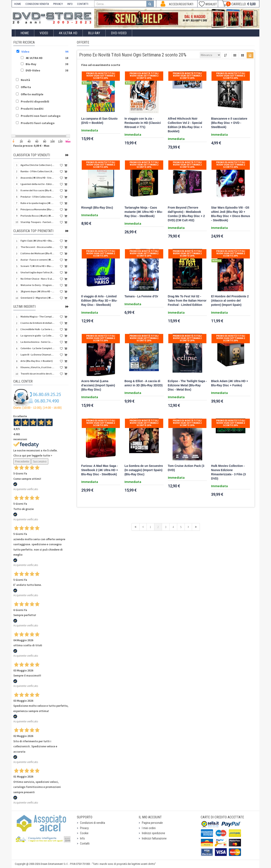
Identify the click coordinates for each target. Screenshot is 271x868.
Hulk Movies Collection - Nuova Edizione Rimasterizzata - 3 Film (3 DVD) (228, 472)
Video (44, 33)
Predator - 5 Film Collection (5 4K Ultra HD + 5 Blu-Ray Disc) (37, 197)
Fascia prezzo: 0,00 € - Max (31, 146)
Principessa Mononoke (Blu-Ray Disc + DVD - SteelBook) (37, 209)
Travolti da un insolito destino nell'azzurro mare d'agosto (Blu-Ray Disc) (37, 374)
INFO (70, 4)
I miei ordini (149, 828)
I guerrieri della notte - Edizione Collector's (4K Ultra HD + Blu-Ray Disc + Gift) (37, 184)
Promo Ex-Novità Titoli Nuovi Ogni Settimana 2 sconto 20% (101, 76)
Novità (25, 80)
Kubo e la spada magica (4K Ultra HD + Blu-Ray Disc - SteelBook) (37, 203)
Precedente (22, 461)
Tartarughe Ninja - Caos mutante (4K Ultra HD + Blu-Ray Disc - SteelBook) (144, 212)
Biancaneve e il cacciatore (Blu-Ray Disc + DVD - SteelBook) (229, 123)
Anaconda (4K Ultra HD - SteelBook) (37, 178)
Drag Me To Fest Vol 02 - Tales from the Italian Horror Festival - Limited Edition (187, 301)
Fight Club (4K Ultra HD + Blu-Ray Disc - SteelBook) (37, 241)
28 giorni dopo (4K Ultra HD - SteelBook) (37, 291)
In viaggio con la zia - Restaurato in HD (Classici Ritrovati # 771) (143, 123)
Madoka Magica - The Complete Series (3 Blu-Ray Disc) (37, 316)
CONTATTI (83, 4)
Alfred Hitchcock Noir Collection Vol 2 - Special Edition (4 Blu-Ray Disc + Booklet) (185, 125)
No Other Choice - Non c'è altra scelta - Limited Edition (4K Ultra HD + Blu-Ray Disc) (37, 279)
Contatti (85, 843)
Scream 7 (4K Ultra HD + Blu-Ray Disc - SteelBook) (37, 266)
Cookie (84, 833)
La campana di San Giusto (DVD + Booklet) (100, 121)
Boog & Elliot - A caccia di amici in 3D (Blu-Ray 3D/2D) (144, 383)
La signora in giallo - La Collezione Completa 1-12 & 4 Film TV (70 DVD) (37, 336)
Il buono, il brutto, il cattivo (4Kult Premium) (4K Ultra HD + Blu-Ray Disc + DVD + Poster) (37, 367)
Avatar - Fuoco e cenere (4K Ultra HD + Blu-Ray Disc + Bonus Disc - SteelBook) (37, 260)
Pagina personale (152, 823)
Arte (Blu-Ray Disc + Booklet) (37, 361)
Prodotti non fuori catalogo (41, 116)
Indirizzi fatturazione (154, 838)
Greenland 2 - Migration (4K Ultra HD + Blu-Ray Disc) (37, 298)
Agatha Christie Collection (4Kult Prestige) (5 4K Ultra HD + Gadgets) (37, 165)
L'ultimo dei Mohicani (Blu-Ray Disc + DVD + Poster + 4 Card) (37, 253)
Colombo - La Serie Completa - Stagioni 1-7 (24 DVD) (37, 348)
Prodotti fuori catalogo (38, 123)
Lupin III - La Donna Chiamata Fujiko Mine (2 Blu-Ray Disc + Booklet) (37, 355)
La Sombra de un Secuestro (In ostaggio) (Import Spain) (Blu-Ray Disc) (144, 470)
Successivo (40, 461)
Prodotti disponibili (35, 101)
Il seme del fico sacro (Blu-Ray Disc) (37, 190)
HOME (18, 4)
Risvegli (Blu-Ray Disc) (97, 208)
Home (25, 33)
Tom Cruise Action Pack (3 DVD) (186, 468)
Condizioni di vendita (93, 823)
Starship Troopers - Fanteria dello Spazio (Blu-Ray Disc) (37, 222)
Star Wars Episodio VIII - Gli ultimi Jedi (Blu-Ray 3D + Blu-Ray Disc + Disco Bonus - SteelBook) (231, 214)
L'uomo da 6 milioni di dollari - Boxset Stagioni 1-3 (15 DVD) (37, 323)
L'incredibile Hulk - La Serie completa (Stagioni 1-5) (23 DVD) (37, 329)
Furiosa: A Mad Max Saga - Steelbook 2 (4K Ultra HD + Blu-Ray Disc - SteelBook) (100, 470)
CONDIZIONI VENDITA (37, 4)
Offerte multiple (32, 94)
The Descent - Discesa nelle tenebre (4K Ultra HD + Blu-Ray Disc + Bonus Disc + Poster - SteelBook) (37, 247)
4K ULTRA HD (68, 33)
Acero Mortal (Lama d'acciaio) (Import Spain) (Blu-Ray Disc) (98, 385)
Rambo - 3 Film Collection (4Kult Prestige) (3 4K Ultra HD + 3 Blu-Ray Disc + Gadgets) (37, 171)
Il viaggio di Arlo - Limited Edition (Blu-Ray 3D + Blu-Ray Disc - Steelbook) (99, 301)
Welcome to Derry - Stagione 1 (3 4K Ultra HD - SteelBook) (37, 285)
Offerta (26, 87)
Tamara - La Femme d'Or (141, 296)
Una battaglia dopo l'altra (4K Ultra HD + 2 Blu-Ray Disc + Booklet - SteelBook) (37, 272)
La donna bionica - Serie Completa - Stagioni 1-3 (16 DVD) (37, 342)
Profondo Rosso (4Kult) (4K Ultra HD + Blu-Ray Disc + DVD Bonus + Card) (37, 216)
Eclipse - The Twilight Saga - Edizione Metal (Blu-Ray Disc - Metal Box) (187, 385)
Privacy (84, 828)
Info (82, 838)
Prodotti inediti (32, 109)
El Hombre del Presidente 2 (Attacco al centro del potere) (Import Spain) (230, 301)
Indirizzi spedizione (153, 833)
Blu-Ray (94, 33)
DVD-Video (119, 33)
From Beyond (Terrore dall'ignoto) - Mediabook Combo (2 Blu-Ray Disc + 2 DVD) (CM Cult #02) (186, 214)
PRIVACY (58, 4)
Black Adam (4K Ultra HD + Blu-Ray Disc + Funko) (230, 383)
